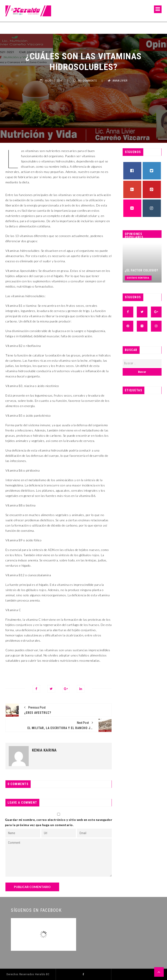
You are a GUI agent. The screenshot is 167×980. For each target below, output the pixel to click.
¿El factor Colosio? (147, 270)
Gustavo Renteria (143, 278)
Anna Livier (120, 81)
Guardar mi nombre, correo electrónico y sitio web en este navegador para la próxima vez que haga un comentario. (59, 822)
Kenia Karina (44, 750)
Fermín (10, 28)
